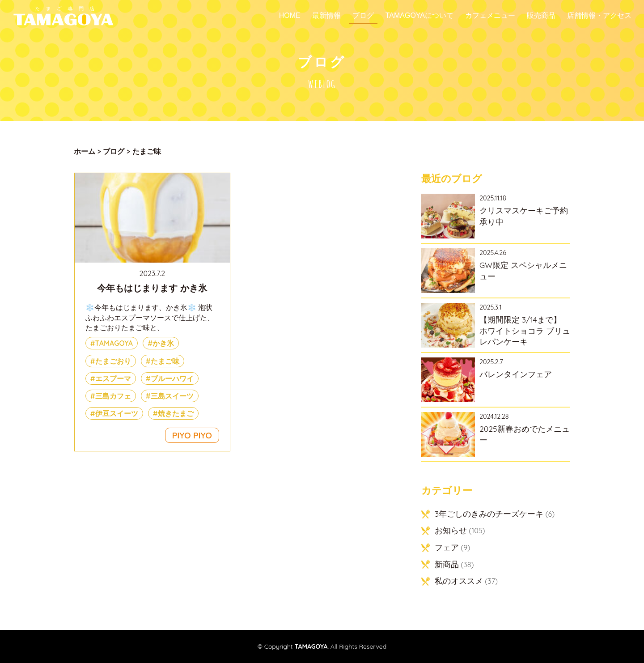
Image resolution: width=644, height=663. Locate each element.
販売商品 (541, 16)
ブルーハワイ (172, 378)
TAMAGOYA (114, 343)
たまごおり (113, 361)
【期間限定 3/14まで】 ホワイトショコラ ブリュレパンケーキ (525, 330)
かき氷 (163, 343)
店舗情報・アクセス (599, 16)
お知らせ (451, 530)
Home (290, 16)
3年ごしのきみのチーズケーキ (489, 514)
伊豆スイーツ (117, 413)
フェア (447, 547)
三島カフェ (113, 396)
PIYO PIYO (192, 435)
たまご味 (165, 361)
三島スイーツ (172, 396)
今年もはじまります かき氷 (152, 288)
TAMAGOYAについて (419, 16)
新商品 (447, 564)
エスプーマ (113, 378)
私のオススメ (459, 581)
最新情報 (326, 16)
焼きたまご (176, 413)
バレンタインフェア (516, 374)
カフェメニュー (490, 16)
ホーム (85, 151)
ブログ (363, 16)
